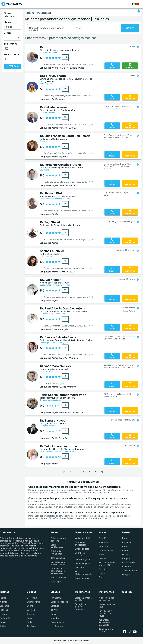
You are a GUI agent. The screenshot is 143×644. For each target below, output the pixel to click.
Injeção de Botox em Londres (107, 599)
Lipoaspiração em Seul (107, 606)
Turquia (102, 569)
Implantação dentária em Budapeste (105, 622)
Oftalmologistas (83, 564)
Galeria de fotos (59, 578)
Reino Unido (104, 546)
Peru (125, 546)
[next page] (96, 472)
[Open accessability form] (139, 11)
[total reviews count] (65, 58)
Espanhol (4, 606)
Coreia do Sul (129, 563)
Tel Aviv (55, 610)
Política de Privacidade (57, 553)
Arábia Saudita (130, 571)
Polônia (126, 550)
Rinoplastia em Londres (106, 630)
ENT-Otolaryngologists (83, 573)
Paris (29, 618)
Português (5, 618)
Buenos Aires (33, 602)
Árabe (3, 626)
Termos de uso (58, 558)
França (126, 538)
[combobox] (50, 28)
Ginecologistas (82, 549)
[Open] (19, 27)
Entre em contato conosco (59, 539)
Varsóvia (55, 606)
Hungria (126, 575)
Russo (3, 622)
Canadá (102, 538)
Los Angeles (57, 626)
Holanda (126, 554)
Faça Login (56, 582)
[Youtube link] (135, 632)
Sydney (31, 606)
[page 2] (83, 472)
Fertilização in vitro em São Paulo (105, 613)
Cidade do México (59, 602)
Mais (91, 64)
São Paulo (32, 610)
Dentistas (79, 568)
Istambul (55, 618)
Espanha (126, 567)
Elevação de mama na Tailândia (80, 607)
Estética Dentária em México (83, 599)
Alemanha (103, 542)
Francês (4, 610)
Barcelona (32, 598)
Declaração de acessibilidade (58, 563)
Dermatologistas (83, 560)
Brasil (101, 577)
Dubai (54, 614)
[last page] (102, 472)
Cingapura (127, 558)
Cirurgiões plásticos (80, 554)
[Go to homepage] (12, 4)
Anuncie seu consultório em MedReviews (58, 571)
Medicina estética (83, 538)
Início (30, 13)
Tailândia (103, 558)
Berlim (30, 622)
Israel (101, 554)
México (102, 573)
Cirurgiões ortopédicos (80, 544)
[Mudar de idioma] (137, 4)
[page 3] (89, 472)
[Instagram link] (130, 632)
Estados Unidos (106, 550)
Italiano (4, 614)
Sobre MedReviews (57, 546)
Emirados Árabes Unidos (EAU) (107, 564)
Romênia (127, 542)
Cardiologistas (82, 578)
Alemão (4, 602)
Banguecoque (58, 622)
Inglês (3, 598)
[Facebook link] (125, 632)
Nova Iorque (57, 598)
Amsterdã (32, 626)
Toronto (31, 614)
